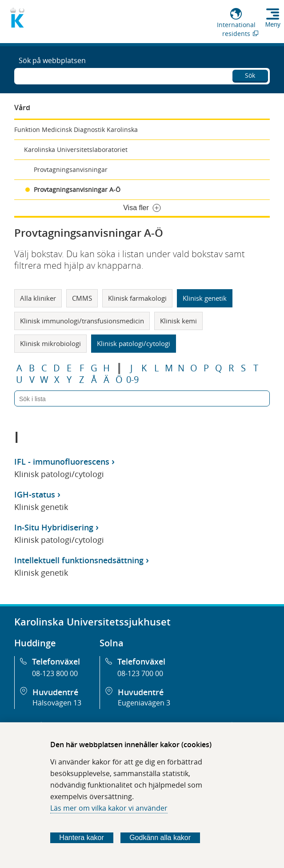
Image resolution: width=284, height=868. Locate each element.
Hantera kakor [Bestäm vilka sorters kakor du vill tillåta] (82, 838)
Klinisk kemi (178, 321)
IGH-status (35, 494)
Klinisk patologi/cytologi (134, 343)
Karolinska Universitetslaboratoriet (76, 149)
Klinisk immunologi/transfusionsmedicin (82, 321)
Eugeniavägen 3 (144, 703)
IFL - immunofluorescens (62, 462)
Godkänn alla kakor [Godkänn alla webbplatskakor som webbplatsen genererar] (160, 838)
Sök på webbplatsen (52, 60)
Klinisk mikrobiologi (50, 343)
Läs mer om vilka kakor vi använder (109, 808)
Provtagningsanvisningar (71, 169)
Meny (273, 24)
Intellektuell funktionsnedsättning (79, 560)
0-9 (132, 380)
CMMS (82, 298)
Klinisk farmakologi (137, 298)
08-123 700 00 (140, 673)
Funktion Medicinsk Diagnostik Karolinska (76, 129)
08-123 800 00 (55, 673)
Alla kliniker (38, 298)
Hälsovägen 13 (57, 703)
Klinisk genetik (205, 298)
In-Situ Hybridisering (54, 527)
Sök (250, 75)
